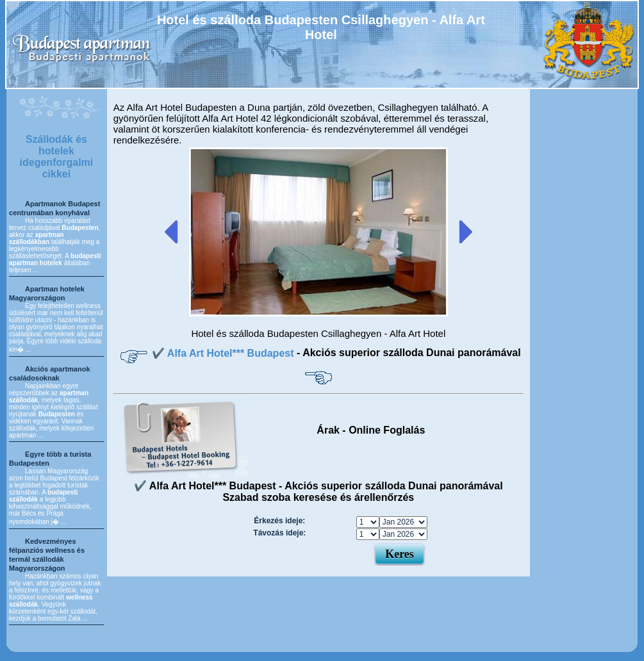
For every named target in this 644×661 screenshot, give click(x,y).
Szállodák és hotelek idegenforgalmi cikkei (57, 157)
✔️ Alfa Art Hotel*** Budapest (224, 353)
